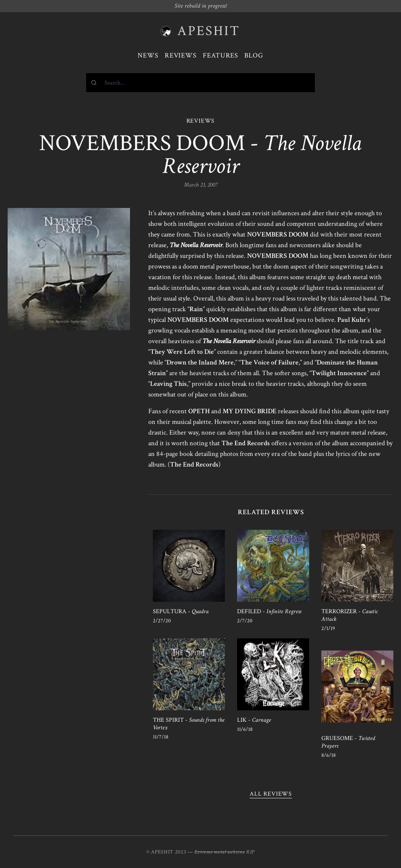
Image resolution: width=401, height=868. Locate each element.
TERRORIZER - (350, 615)
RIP (250, 852)
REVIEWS (201, 121)
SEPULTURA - (181, 611)
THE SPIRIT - (189, 724)
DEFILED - (269, 611)
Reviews (181, 55)
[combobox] (200, 83)
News (148, 55)
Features (221, 55)
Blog (254, 55)
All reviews (271, 794)
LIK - (254, 720)
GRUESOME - (348, 742)
